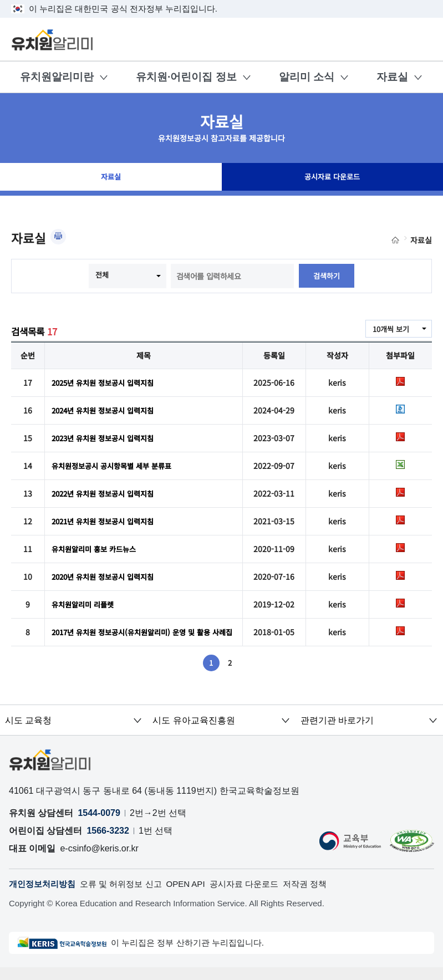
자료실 (392, 77)
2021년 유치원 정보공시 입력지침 (107, 521)
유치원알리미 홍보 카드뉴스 (97, 549)
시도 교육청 (26, 731)
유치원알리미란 (57, 77)
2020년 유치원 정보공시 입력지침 (107, 576)
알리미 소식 (307, 77)
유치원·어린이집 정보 (186, 77)
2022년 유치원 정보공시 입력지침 (107, 493)
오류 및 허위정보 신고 (128, 896)
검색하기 (327, 276)
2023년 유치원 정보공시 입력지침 (107, 438)
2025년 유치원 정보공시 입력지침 (107, 382)
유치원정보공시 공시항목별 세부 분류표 (116, 466)
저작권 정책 (323, 896)
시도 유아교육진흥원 (191, 731)
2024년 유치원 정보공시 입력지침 (107, 410)
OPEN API (197, 896)
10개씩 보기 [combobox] (389, 329)
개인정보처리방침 (44, 896)
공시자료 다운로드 (332, 180)
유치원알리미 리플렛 (85, 604)
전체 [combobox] (101, 275)
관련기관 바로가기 (334, 731)
